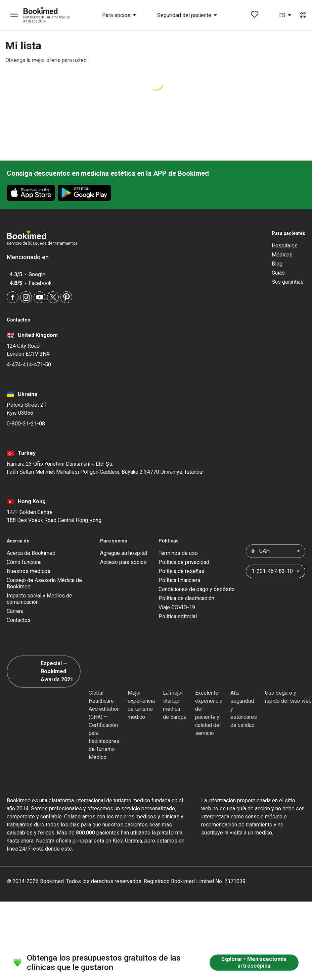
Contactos (19, 620)
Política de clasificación (186, 598)
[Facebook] (13, 297)
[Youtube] (39, 297)
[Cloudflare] (288, 672)
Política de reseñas (181, 571)
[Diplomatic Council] (242, 672)
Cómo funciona (24, 562)
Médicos (282, 255)
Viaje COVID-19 (177, 607)
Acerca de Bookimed (31, 553)
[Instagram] (26, 297)
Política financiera (179, 580)
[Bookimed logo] (48, 11)
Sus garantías (288, 282)
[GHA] (101, 672)
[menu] (14, 15)
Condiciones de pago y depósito (197, 589)
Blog (277, 264)
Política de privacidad (184, 562)
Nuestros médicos (29, 571)
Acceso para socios (123, 562)
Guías (278, 273)
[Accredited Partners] (207, 672)
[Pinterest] (66, 297)
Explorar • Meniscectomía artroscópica (254, 962)
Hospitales (285, 246)
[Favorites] (255, 15)
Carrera (15, 611)
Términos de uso (178, 553)
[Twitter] (53, 297)
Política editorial (178, 616)
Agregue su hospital (124, 553)
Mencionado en (31, 257)
